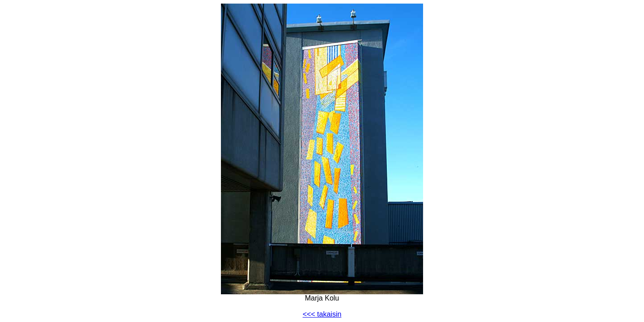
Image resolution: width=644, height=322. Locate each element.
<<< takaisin (322, 314)
